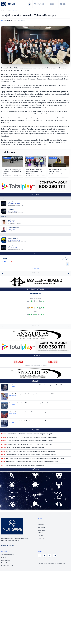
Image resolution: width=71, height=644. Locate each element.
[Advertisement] (35, 440)
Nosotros (4, 582)
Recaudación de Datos (7, 590)
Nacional (40, 546)
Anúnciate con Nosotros (8, 579)
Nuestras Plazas (6, 585)
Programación (40, 4)
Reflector (40, 557)
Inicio (3, 11)
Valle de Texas (41, 563)
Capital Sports (41, 555)
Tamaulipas (8, 11)
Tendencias (41, 560)
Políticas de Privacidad (8, 570)
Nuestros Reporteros (7, 587)
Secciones (53, 4)
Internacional (41, 552)
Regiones (64, 4)
